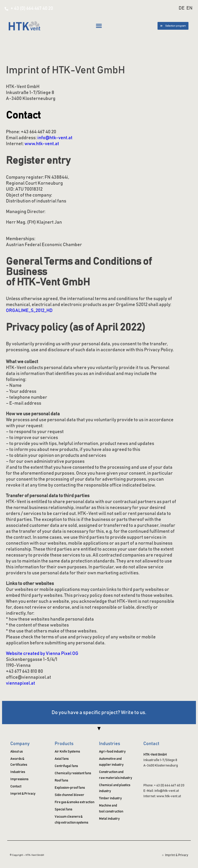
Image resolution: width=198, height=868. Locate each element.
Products (64, 744)
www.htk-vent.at (42, 144)
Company (20, 744)
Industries (110, 744)
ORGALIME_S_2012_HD (29, 311)
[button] (99, 26)
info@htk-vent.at (55, 138)
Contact (151, 744)
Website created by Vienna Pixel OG (42, 654)
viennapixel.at (20, 683)
